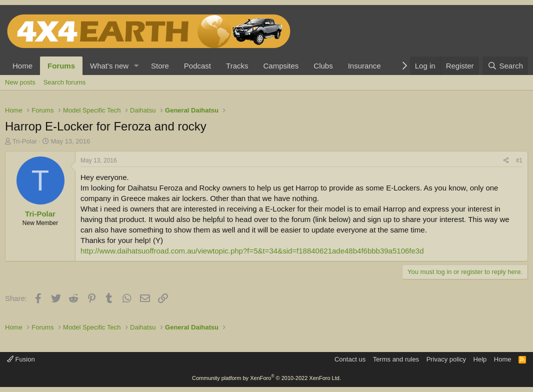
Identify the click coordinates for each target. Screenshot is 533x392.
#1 (519, 160)
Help (480, 359)
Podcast (197, 66)
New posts (20, 82)
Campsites (281, 66)
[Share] (506, 161)
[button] (136, 66)
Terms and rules (396, 359)
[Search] (505, 66)
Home (22, 66)
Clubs (323, 66)
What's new (109, 66)
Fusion (21, 359)
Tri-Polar (25, 141)
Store (160, 66)
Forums (61, 66)
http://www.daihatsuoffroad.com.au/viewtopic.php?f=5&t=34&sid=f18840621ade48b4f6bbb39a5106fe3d (252, 251)
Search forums (65, 82)
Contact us (350, 359)
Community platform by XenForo (266, 378)
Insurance (364, 66)
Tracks (237, 66)
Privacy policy (446, 359)
